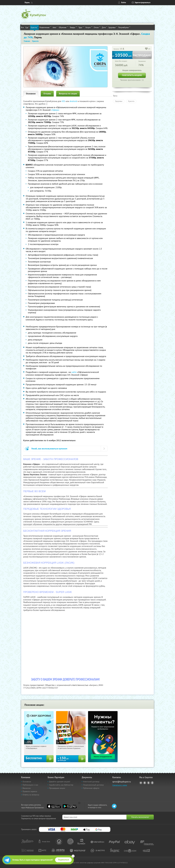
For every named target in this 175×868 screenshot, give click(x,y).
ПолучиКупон (124, 27)
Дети (104, 27)
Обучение (64, 27)
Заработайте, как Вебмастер (61, 785)
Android (74, 101)
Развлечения (45, 27)
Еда (27, 27)
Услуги (89, 27)
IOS (64, 101)
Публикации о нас (30, 785)
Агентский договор (91, 782)
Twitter (148, 783)
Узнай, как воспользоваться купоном (49, 449)
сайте (74, 372)
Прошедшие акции (57, 788)
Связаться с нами (120, 785)
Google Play (70, 806)
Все (22, 27)
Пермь (27, 3)
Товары (73, 27)
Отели (97, 27)
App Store (54, 806)
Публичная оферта (91, 788)
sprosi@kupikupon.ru (122, 782)
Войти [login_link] (124, 3)
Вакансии (27, 788)
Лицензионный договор (93, 785)
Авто (55, 27)
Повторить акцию (132, 75)
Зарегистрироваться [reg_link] (143, 3)
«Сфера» (55, 110)
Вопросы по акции (68, 94)
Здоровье (113, 27)
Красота (34, 27)
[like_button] (146, 49)
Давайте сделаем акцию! (60, 782)
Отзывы (47, 94)
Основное (31, 94)
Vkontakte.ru (145, 783)
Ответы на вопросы (31, 795)
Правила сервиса (30, 791)
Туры (81, 27)
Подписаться (64, 860)
